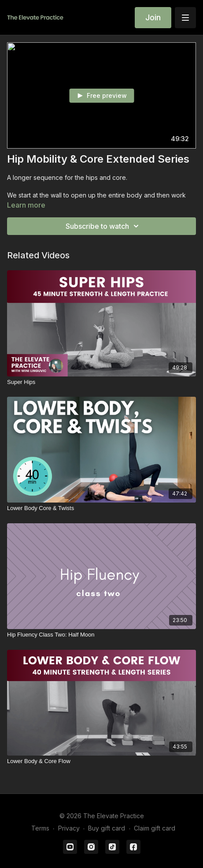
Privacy (69, 828)
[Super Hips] (101, 382)
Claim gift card (155, 828)
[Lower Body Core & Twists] (101, 508)
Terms (40, 828)
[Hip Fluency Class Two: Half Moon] (101, 635)
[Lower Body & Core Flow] (101, 761)
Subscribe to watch (103, 226)
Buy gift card (107, 828)
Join (153, 17)
